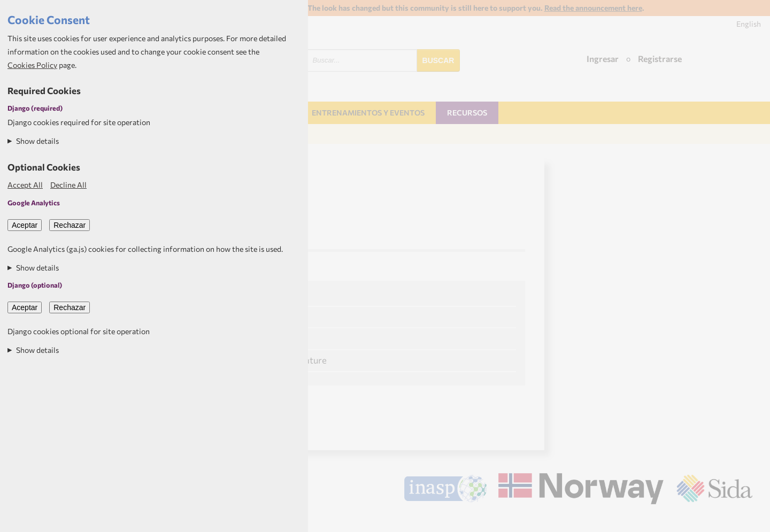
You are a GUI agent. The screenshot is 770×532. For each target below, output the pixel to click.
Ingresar (603, 59)
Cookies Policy (32, 65)
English (749, 24)
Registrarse (660, 59)
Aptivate (743, 519)
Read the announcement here (593, 8)
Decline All (68, 185)
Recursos (467, 113)
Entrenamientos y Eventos (368, 113)
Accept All (25, 185)
